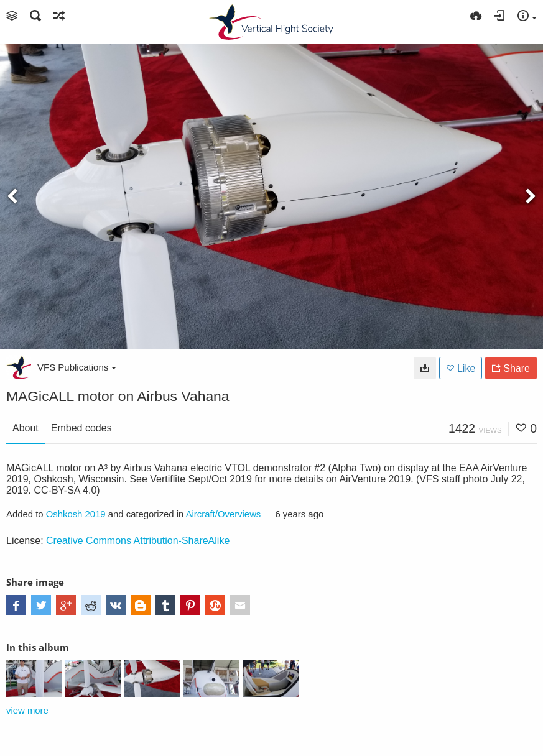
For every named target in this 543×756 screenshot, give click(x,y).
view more (27, 711)
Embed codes (81, 428)
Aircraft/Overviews (224, 514)
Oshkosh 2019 (76, 514)
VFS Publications (77, 367)
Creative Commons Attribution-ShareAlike (138, 541)
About (26, 428)
